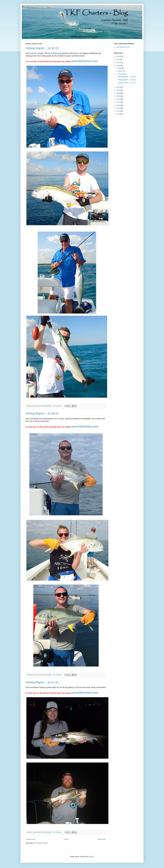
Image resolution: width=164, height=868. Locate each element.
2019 (118, 93)
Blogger (91, 857)
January (121, 74)
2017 (118, 99)
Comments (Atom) (41, 843)
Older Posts (102, 839)
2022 (118, 66)
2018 (118, 96)
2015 (118, 105)
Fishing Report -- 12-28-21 (42, 413)
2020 (118, 90)
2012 (118, 114)
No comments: (57, 406)
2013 (118, 111)
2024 (118, 60)
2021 (118, 87)
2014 (118, 108)
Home (66, 839)
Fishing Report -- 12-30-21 (42, 48)
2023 (118, 62)
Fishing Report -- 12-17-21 (42, 682)
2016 (118, 102)
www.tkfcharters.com (123, 47)
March (121, 71)
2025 (118, 56)
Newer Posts (31, 839)
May (120, 68)
